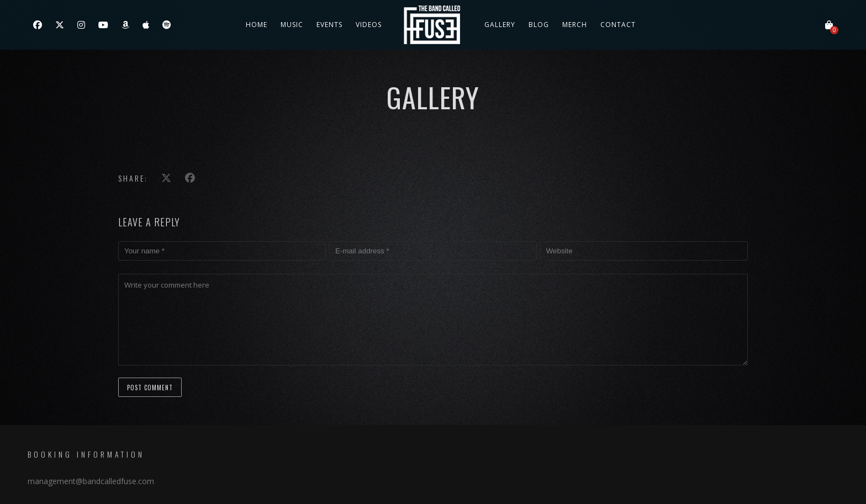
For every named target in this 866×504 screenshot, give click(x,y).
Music (292, 25)
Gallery (500, 25)
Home (257, 25)
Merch (575, 25)
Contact (618, 25)
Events (329, 25)
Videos (369, 25)
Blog (539, 25)
